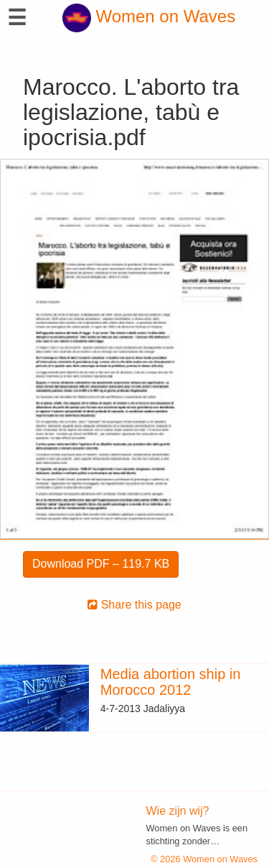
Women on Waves (149, 16)
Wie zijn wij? (178, 811)
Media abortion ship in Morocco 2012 (171, 682)
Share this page (134, 605)
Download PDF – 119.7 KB (101, 564)
